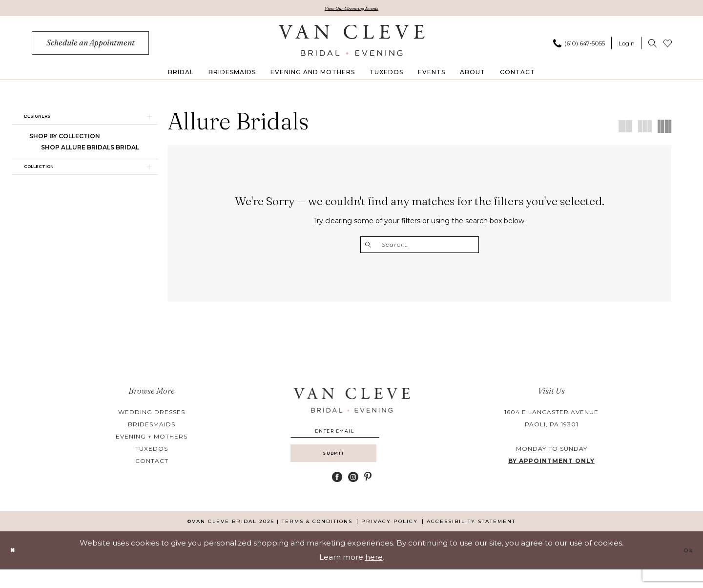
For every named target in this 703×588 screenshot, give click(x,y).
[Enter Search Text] (420, 247)
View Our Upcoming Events (352, 9)
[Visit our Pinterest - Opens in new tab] (368, 495)
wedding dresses (152, 416)
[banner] (352, 42)
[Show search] (652, 45)
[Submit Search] (371, 247)
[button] (627, 45)
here (374, 576)
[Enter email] (351, 437)
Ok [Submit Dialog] (686, 569)
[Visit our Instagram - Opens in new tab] (353, 495)
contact (152, 465)
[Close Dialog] (15, 569)
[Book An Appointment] (90, 45)
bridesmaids (152, 428)
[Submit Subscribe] (351, 468)
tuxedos (152, 452)
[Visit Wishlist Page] (668, 45)
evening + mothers (152, 440)
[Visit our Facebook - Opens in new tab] (337, 495)
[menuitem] (90, 45)
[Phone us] (579, 45)
